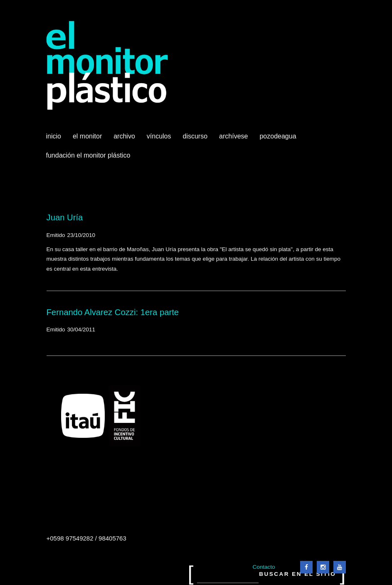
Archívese (233, 136)
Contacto (264, 567)
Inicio (54, 136)
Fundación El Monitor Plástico (88, 155)
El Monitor (88, 139)
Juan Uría (65, 217)
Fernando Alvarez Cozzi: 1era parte (113, 312)
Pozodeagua (279, 139)
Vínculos (160, 139)
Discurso (195, 136)
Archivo (125, 139)
